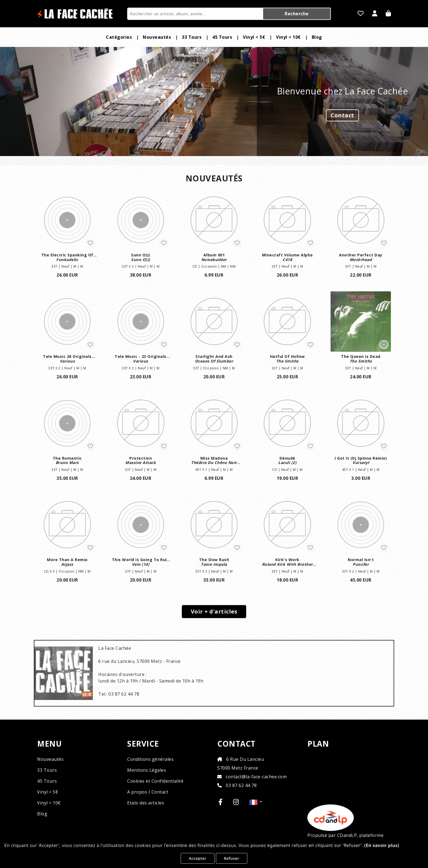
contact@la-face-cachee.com (252, 777)
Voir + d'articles (214, 611)
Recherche (297, 14)
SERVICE (143, 744)
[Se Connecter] (375, 14)
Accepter (198, 858)
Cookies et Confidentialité (155, 781)
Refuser (231, 858)
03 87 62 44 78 (237, 785)
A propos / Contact (148, 792)
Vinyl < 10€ (288, 37)
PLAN (318, 744)
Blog (317, 37)
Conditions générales (150, 759)
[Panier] (388, 14)
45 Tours (222, 37)
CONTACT (236, 744)
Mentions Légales (147, 770)
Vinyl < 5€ (254, 37)
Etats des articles (146, 803)
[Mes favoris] (361, 14)
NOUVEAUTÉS (214, 178)
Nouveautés (157, 37)
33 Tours (192, 37)
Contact (342, 115)
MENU (49, 744)
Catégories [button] (119, 37)
